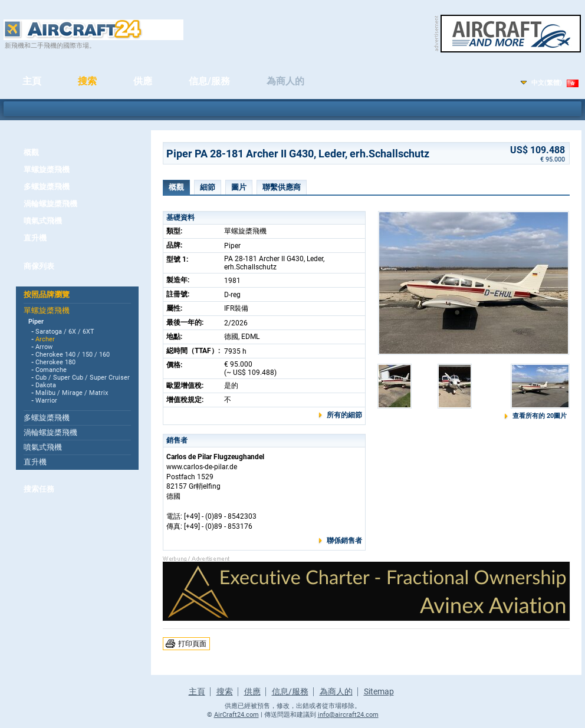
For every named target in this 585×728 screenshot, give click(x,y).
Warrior (46, 401)
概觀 (31, 152)
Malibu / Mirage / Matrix (72, 393)
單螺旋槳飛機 (47, 169)
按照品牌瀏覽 (47, 294)
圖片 (239, 187)
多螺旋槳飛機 (47, 187)
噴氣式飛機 (43, 221)
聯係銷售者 (344, 541)
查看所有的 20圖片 (540, 416)
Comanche (51, 370)
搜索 (87, 81)
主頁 (32, 81)
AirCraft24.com (236, 715)
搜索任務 (39, 489)
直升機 (35, 238)
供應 (143, 81)
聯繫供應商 (282, 187)
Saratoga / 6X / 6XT (65, 332)
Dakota (46, 385)
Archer (45, 339)
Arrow (44, 347)
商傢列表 (39, 266)
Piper (36, 322)
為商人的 (285, 81)
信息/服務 (209, 81)
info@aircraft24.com (348, 715)
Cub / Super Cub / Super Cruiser (83, 378)
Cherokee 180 (55, 362)
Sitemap (379, 691)
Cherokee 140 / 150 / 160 (73, 355)
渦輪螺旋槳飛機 (50, 204)
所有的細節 (344, 415)
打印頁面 (192, 644)
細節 (208, 187)
